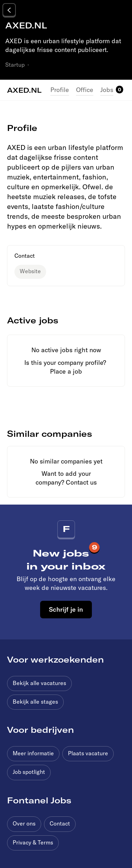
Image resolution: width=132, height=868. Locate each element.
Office (85, 90)
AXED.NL (24, 90)
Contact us (81, 482)
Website (30, 271)
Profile (60, 90)
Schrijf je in (66, 609)
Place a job (66, 371)
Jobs (107, 90)
